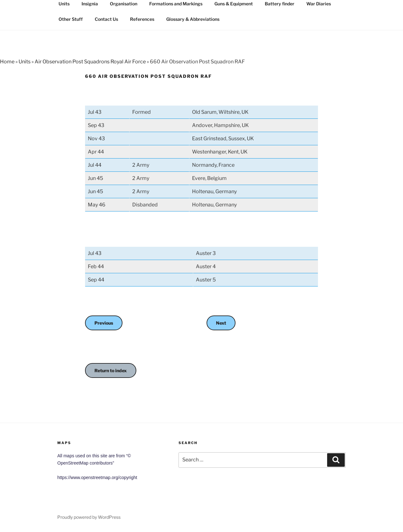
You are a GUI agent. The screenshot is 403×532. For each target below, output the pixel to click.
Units (25, 62)
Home (7, 62)
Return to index (111, 370)
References (142, 19)
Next (221, 323)
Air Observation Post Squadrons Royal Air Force (90, 62)
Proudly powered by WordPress (89, 517)
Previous (104, 323)
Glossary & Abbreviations (193, 19)
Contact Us (106, 19)
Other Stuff (71, 19)
